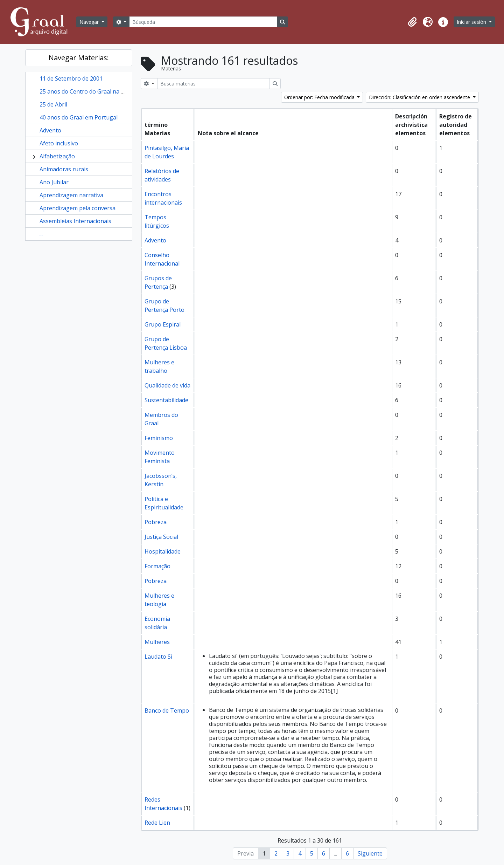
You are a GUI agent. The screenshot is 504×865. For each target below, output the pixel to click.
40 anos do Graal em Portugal (79, 117)
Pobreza (156, 522)
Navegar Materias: (79, 58)
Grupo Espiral (163, 324)
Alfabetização (57, 156)
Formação (157, 566)
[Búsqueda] (203, 22)
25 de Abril (53, 104)
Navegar (90, 22)
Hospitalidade (163, 551)
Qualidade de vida (167, 385)
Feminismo (159, 438)
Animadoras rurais (64, 169)
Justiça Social (161, 537)
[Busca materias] (213, 84)
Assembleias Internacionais (75, 221)
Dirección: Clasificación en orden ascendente (420, 97)
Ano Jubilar (54, 182)
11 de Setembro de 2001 (71, 78)
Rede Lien (157, 823)
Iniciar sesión (472, 22)
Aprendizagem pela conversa (78, 208)
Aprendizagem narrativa (71, 195)
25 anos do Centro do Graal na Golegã (89, 91)
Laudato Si (158, 657)
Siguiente (370, 853)
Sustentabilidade (166, 400)
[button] (412, 22)
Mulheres (157, 642)
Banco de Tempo (167, 710)
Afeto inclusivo (59, 143)
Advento (50, 130)
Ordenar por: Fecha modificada (320, 97)
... (41, 234)
